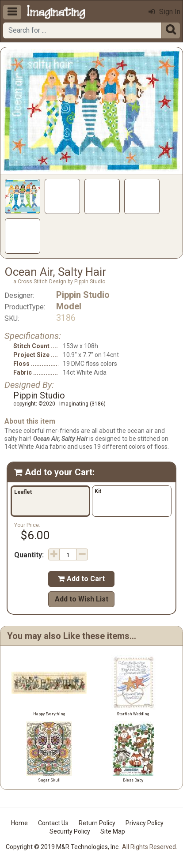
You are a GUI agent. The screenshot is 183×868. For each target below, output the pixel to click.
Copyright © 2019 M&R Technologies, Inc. (63, 847)
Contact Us (53, 823)
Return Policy (97, 823)
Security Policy (70, 831)
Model (69, 306)
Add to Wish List (82, 599)
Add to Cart (81, 579)
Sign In (164, 12)
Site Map (113, 831)
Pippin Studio (83, 295)
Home (19, 823)
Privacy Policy (145, 823)
